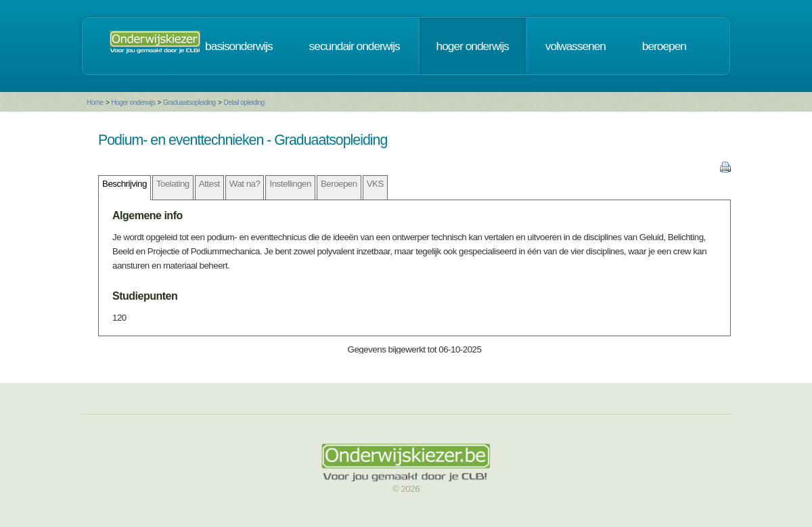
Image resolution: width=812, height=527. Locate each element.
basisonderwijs (239, 46)
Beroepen (339, 184)
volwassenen (576, 46)
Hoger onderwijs (133, 102)
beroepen (664, 46)
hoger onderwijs (473, 46)
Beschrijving (125, 184)
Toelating (173, 184)
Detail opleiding (244, 102)
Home (95, 102)
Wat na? (245, 184)
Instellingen (290, 184)
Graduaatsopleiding (189, 102)
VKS (375, 184)
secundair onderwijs (355, 46)
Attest (209, 184)
